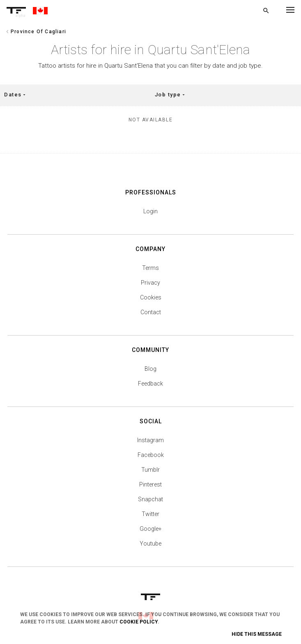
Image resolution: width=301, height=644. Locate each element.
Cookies (151, 297)
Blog (150, 369)
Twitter (150, 514)
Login (150, 211)
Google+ (151, 529)
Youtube (150, 544)
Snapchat (150, 499)
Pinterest (150, 484)
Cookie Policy (139, 622)
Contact (151, 312)
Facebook (151, 455)
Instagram (150, 440)
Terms (150, 268)
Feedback (150, 384)
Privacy (150, 283)
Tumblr (150, 470)
